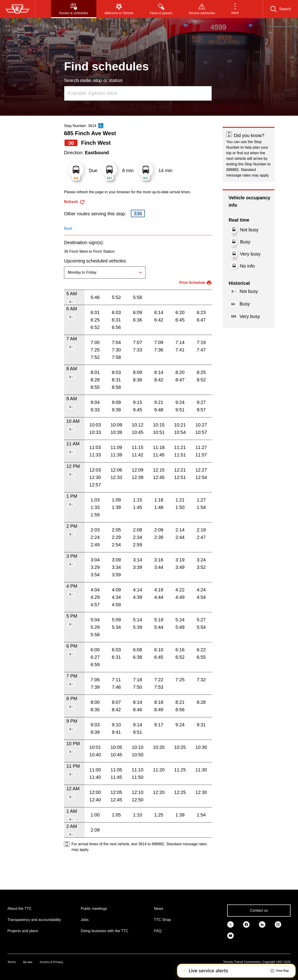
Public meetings (94, 909)
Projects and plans (23, 931)
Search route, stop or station (93, 80)
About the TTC (20, 909)
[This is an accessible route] (101, 126)
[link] (230, 924)
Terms (12, 962)
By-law (28, 962)
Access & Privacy (51, 962)
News (159, 909)
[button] (235, 9)
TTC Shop (162, 920)
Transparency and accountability (34, 920)
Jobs (85, 920)
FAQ (158, 931)
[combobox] (138, 93)
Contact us (259, 910)
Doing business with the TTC (105, 931)
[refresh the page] (75, 202)
